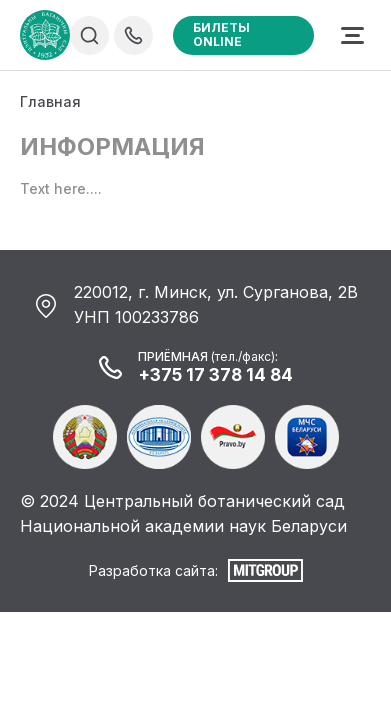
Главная (50, 101)
